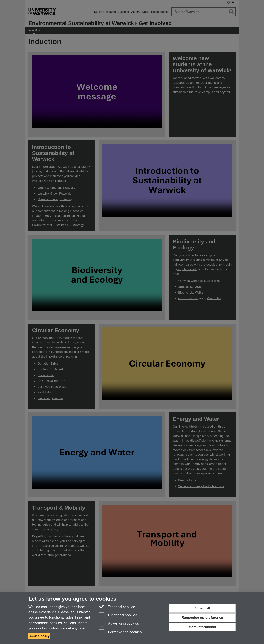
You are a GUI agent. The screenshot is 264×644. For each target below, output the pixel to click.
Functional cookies (118, 615)
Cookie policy (39, 636)
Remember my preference (202, 618)
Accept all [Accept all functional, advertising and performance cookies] (202, 608)
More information (202, 627)
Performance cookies (120, 632)
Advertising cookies (119, 624)
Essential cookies (117, 607)
